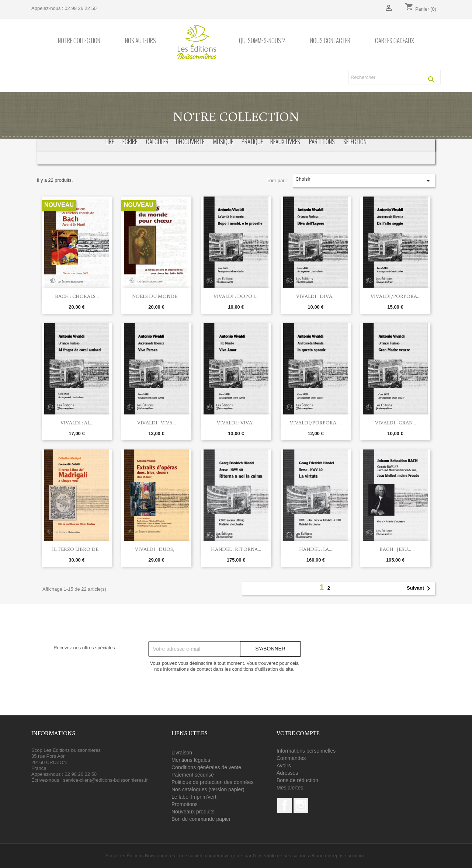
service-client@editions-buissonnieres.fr (105, 780)
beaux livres (285, 141)
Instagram (301, 805)
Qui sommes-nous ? (262, 41)
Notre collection (79, 41)
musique (223, 141)
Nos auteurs (140, 41)
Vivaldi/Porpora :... (316, 423)
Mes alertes (290, 788)
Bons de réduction (297, 780)
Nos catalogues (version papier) (208, 789)
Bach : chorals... (77, 296)
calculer (157, 141)
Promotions (185, 804)
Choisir (364, 181)
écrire (130, 141)
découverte (190, 141)
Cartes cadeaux (395, 41)
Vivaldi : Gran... (395, 423)
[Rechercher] (395, 77)
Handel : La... (316, 549)
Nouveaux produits (193, 812)
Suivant (420, 588)
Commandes (291, 758)
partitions (322, 141)
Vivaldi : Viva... (157, 423)
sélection (355, 141)
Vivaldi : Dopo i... (236, 296)
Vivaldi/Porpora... (395, 296)
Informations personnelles (306, 751)
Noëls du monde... (156, 296)
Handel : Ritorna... (236, 549)
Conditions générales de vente (206, 767)
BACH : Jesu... (395, 549)
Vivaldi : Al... (77, 423)
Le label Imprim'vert (194, 797)
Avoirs (284, 765)
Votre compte (298, 733)
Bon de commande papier (201, 819)
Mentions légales (191, 760)
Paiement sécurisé (193, 775)
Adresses (287, 773)
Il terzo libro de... (77, 549)
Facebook (285, 805)
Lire (110, 141)
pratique (252, 141)
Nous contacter (330, 41)
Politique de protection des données (213, 782)
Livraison (182, 753)
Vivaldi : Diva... (316, 296)
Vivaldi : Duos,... (156, 549)
